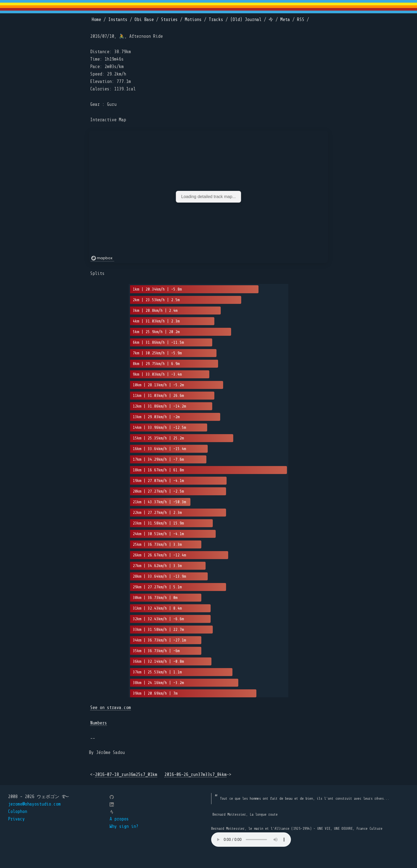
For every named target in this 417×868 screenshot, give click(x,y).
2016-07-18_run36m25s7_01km (126, 775)
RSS (301, 20)
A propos (119, 819)
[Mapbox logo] (102, 258)
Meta (285, 20)
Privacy (16, 819)
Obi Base (144, 20)
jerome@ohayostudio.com (34, 804)
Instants (118, 20)
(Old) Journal (246, 20)
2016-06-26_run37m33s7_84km (195, 775)
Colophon (18, 812)
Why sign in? (124, 826)
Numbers (99, 723)
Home (96, 20)
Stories (169, 20)
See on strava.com (110, 708)
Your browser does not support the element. (251, 840)
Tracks (216, 20)
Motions (193, 20)
